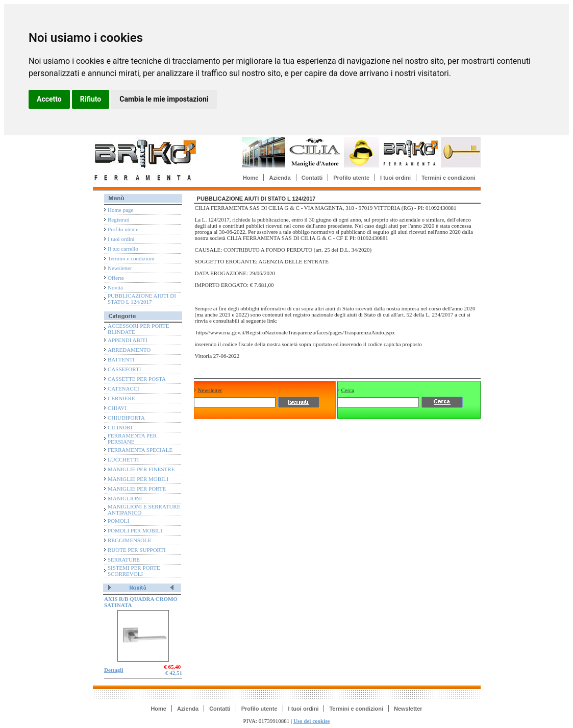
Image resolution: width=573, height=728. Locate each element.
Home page (120, 210)
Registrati (119, 220)
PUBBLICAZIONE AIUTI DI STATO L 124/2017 (142, 299)
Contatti (312, 178)
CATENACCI (123, 389)
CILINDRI (120, 427)
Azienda (280, 178)
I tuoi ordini (395, 178)
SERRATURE (124, 560)
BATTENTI (121, 359)
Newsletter (120, 268)
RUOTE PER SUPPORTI (137, 550)
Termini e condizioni (449, 178)
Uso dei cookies (312, 721)
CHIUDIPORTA (126, 418)
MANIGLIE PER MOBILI (138, 479)
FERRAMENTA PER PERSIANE (132, 439)
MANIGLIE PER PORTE (137, 489)
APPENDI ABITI (128, 340)
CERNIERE (121, 398)
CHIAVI (117, 408)
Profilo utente (351, 178)
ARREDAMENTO (129, 350)
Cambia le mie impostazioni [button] (164, 99)
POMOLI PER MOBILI (135, 530)
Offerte (116, 278)
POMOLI (118, 521)
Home (251, 178)
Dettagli (114, 670)
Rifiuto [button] (91, 99)
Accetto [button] (49, 99)
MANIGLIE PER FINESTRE (141, 469)
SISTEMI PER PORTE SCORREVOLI (134, 571)
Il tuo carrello (123, 249)
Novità (115, 287)
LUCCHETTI (123, 459)
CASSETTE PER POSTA (137, 379)
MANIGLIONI (125, 498)
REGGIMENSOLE (130, 540)
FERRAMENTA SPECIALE (140, 450)
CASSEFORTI (124, 369)
